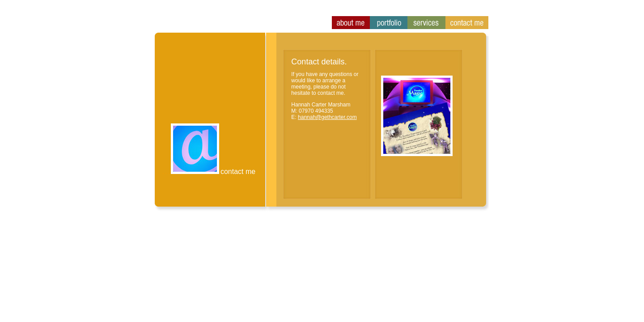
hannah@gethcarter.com (327, 117)
